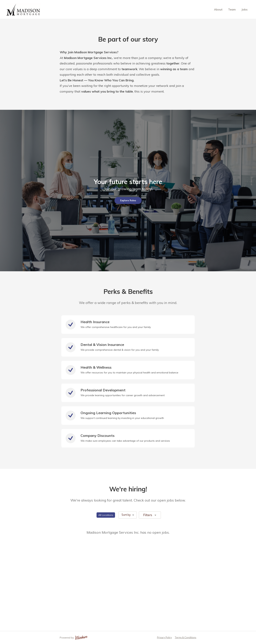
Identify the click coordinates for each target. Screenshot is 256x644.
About (218, 9)
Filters (150, 515)
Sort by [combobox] (126, 515)
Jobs (244, 9)
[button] (106, 515)
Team (232, 9)
